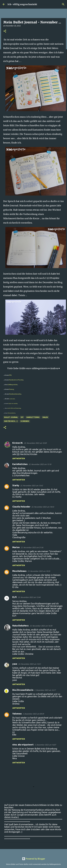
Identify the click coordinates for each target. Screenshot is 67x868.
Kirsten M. (18, 443)
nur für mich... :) (11, 421)
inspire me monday (13, 403)
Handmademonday (15, 394)
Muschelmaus (19, 571)
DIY (22, 417)
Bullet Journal (11, 417)
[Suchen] (63, 4)
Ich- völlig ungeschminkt (22, 4)
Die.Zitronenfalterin (23, 690)
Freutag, (12, 389)
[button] (5, 31)
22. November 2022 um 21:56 (32, 547)
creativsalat (12, 399)
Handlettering (33, 417)
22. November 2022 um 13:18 (40, 464)
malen (45, 417)
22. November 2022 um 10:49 (35, 443)
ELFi (15, 597)
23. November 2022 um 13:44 (29, 597)
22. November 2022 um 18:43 (43, 507)
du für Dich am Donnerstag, (15, 408)
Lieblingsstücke (13, 385)
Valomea (17, 714)
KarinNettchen (20, 464)
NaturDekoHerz (20, 626)
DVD (10, 375)
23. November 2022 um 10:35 (39, 571)
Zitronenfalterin (12, 413)
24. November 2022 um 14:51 (30, 664)
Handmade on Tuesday (16, 380)
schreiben (25, 421)
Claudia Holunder (21, 507)
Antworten (19, 458)
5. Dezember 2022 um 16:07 (45, 745)
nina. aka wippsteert (23, 745)
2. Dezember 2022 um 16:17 (45, 690)
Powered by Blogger (34, 859)
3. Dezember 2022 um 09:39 (33, 714)
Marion (16, 547)
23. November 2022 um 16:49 (41, 626)
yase (15, 664)
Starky (16, 485)
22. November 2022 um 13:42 (32, 486)
